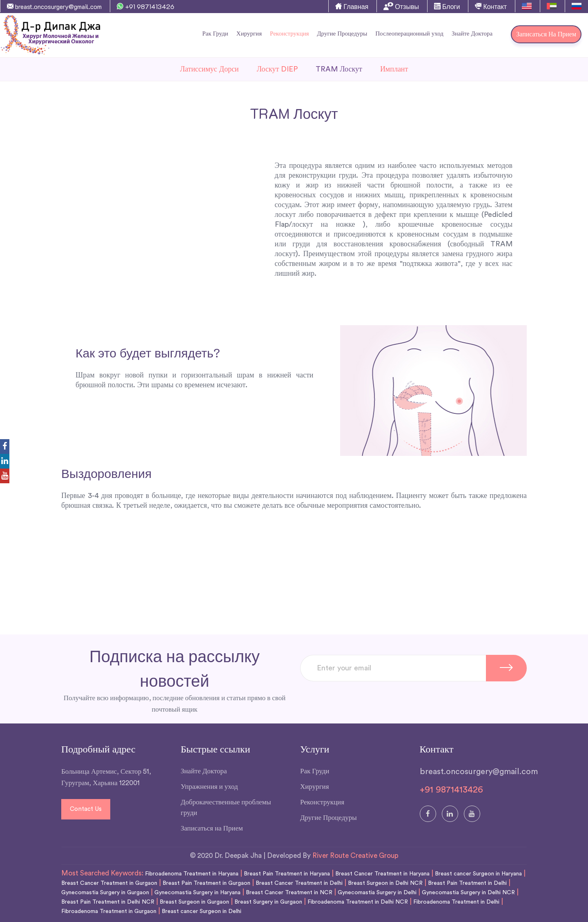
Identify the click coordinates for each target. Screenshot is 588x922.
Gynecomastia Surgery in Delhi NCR (468, 893)
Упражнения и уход (209, 787)
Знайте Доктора (472, 34)
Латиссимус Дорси (209, 69)
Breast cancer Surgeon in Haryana (478, 874)
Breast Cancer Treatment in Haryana (382, 874)
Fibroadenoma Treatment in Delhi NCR (358, 902)
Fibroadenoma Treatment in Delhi (456, 902)
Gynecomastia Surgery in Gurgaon (105, 893)
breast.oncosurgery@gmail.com (54, 6)
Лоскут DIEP (277, 69)
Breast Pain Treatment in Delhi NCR (108, 902)
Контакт (491, 6)
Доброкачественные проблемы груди (226, 807)
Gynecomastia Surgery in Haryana (197, 893)
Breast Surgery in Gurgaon (268, 902)
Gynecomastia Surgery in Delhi (377, 893)
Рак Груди (215, 34)
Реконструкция (289, 34)
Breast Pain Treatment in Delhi (467, 883)
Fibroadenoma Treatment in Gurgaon (109, 911)
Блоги (447, 6)
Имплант (394, 69)
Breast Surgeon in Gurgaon (194, 902)
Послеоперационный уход (409, 34)
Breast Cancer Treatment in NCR (289, 893)
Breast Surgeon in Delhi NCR (385, 883)
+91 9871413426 (146, 6)
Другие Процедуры (342, 34)
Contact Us (86, 809)
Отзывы (401, 6)
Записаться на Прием (546, 34)
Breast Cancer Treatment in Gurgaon (109, 883)
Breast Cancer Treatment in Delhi (299, 883)
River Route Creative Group (355, 856)
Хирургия (249, 34)
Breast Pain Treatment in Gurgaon (206, 883)
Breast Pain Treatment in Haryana (287, 874)
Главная (352, 6)
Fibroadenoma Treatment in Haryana (192, 874)
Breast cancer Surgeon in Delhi (202, 911)
